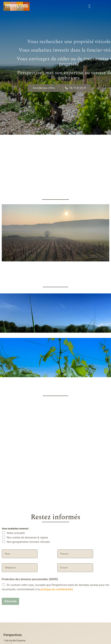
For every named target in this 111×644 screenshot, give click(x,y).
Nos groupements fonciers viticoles (28, 606)
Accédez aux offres (47, 88)
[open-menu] (89, 6)
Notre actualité (16, 597)
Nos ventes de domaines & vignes (27, 601)
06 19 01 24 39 (79, 88)
